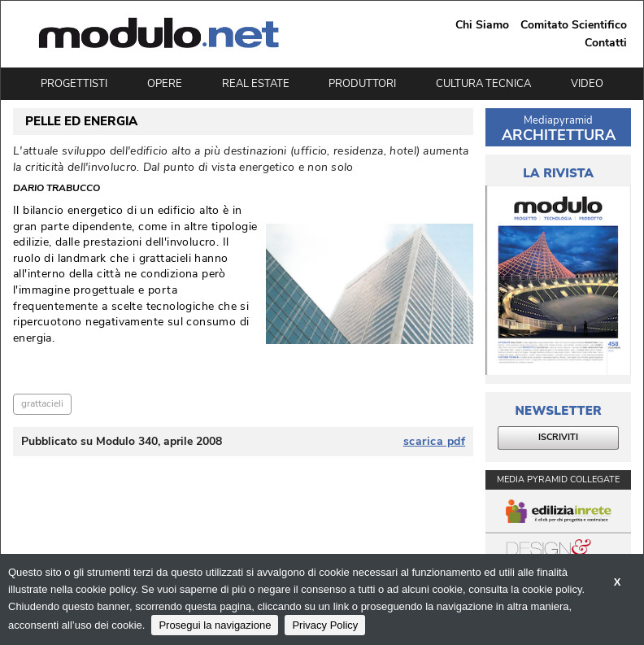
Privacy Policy (325, 625)
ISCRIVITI (558, 437)
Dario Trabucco (57, 189)
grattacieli (42, 403)
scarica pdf (435, 442)
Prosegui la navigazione (215, 625)
